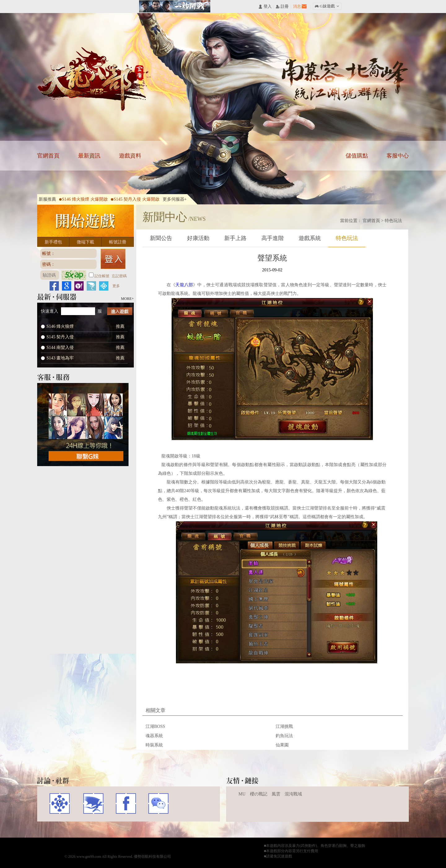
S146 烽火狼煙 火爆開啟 (83, 199)
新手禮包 (53, 242)
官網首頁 (48, 156)
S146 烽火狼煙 (60, 326)
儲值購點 (357, 156)
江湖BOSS (155, 726)
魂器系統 (154, 736)
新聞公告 (161, 238)
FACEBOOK (126, 803)
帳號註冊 (118, 242)
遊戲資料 (130, 156)
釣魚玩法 (284, 736)
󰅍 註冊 (282, 7)
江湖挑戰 (284, 726)
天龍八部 (95, 79)
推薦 (120, 326)
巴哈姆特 (93, 803)
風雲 (276, 794)
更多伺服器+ (175, 199)
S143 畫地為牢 (60, 358)
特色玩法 (393, 221)
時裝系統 (154, 745)
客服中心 (398, 156)
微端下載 (85, 242)
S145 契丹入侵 (60, 337)
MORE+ (127, 299)
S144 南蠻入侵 (60, 347)
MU (242, 794)
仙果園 (282, 745)
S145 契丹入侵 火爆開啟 (135, 199)
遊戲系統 (310, 238)
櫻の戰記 (259, 794)
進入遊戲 (120, 311)
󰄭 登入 (265, 7)
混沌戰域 (293, 794)
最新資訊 (89, 156)
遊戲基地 (60, 803)
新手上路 (235, 238)
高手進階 (273, 238)
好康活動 (198, 238)
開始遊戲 (85, 221)
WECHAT (158, 803)
